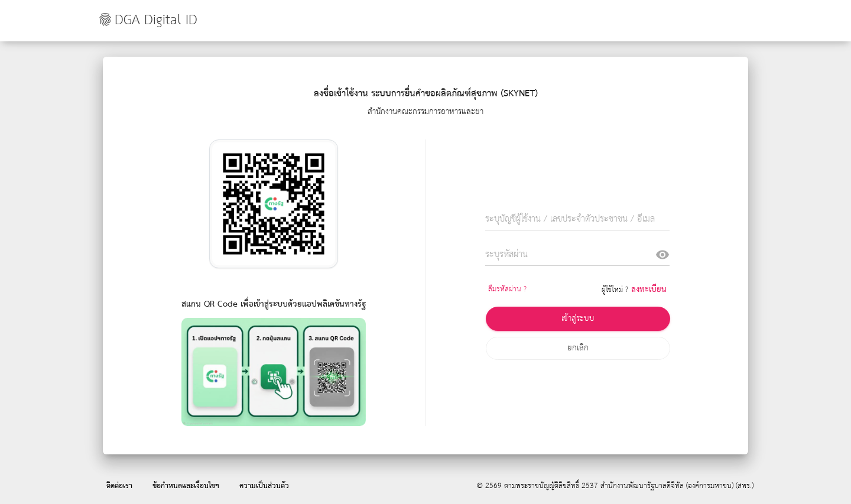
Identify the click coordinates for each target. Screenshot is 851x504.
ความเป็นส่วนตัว (264, 486)
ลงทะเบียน (649, 290)
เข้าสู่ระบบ (578, 318)
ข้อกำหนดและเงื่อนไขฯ (186, 486)
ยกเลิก (578, 348)
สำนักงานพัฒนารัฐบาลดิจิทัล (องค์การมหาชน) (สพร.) (677, 486)
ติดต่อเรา (119, 486)
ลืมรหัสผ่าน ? (507, 289)
